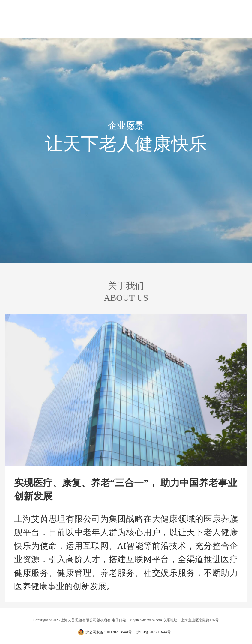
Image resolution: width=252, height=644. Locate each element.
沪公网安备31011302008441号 (109, 632)
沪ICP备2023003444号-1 (155, 632)
